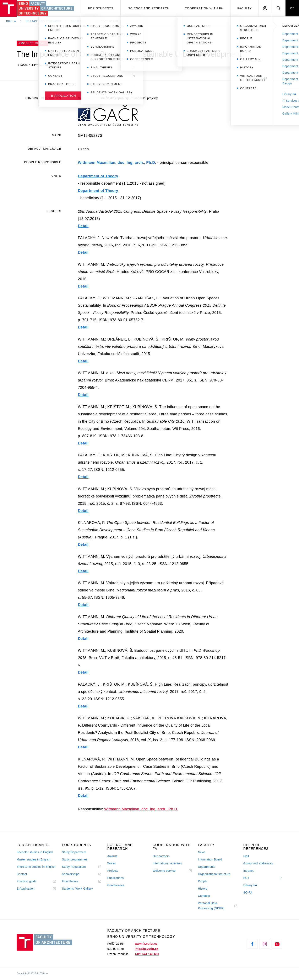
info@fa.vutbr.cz (146, 949)
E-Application (26, 889)
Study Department (74, 852)
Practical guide (27, 881)
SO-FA (248, 892)
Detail (83, 226)
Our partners (161, 856)
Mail (246, 856)
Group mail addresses (258, 863)
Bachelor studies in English (35, 852)
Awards (112, 856)
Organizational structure (214, 874)
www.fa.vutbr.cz (146, 944)
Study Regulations (74, 867)
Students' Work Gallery (77, 889)
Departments (206, 867)
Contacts (204, 896)
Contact (22, 874)
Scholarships (71, 874)
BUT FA (11, 21)
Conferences (116, 885)
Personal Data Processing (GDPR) (211, 906)
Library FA (250, 885)
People (203, 881)
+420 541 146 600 (147, 954)
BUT (252, 878)
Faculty (245, 8)
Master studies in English (34, 859)
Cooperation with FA (204, 8)
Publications (116, 878)
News (202, 852)
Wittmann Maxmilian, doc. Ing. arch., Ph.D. (117, 163)
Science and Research (149, 8)
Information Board (210, 859)
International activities (167, 863)
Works (112, 863)
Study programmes (75, 859)
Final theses (70, 881)
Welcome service (164, 871)
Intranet (249, 871)
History (203, 889)
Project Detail (107, 21)
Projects (78, 21)
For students (101, 8)
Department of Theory (98, 176)
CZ (292, 8)
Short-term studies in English (36, 867)
